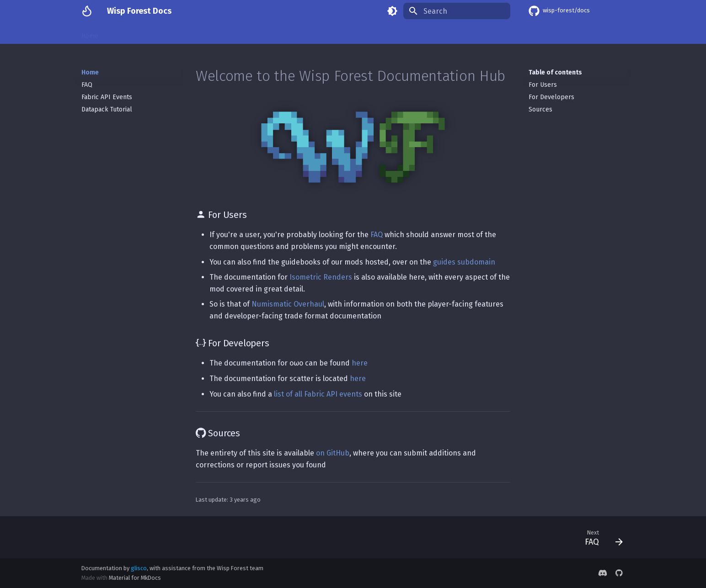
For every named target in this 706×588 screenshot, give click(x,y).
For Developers (551, 97)
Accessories (451, 33)
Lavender (291, 33)
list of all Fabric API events (318, 394)
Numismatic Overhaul (209, 33)
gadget (359, 33)
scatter (327, 33)
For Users (543, 85)
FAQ (87, 85)
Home (90, 33)
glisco (139, 568)
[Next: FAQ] (600, 537)
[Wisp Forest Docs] (87, 11)
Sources (540, 109)
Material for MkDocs (135, 578)
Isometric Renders (138, 33)
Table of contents (555, 72)
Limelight (495, 33)
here (360, 363)
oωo (259, 33)
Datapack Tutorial (107, 109)
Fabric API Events (107, 97)
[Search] (457, 11)
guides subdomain (464, 262)
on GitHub (333, 453)
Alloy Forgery (402, 33)
